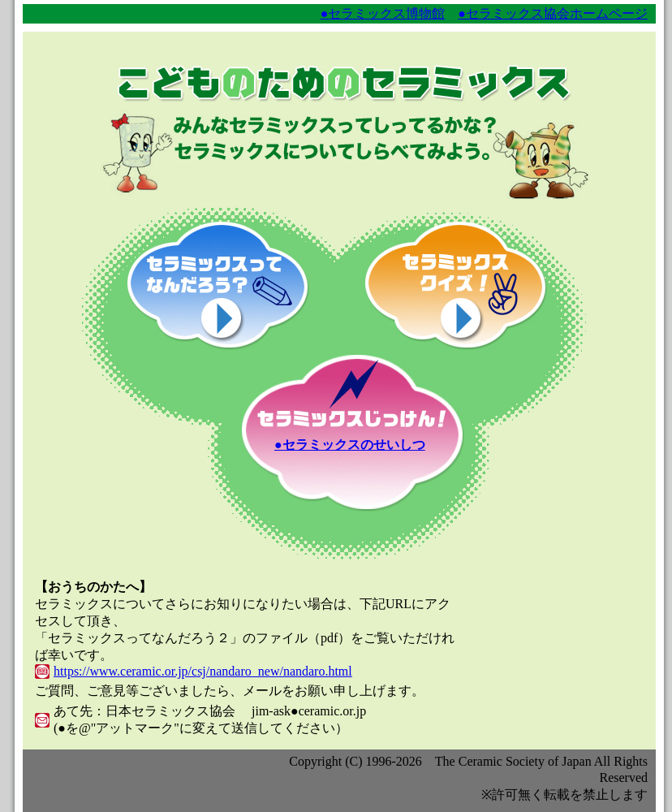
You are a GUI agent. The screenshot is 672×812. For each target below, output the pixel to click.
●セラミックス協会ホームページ (553, 13)
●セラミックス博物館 (383, 13)
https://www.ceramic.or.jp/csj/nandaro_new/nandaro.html (203, 671)
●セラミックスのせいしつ (350, 445)
